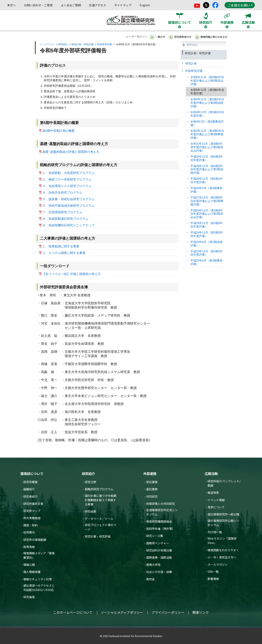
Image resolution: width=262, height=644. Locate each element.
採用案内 (29, 532)
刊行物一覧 (215, 532)
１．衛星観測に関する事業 (61, 246)
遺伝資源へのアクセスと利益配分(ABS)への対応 (39, 588)
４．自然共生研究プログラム (62, 192)
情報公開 (29, 565)
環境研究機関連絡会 (159, 521)
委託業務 (152, 489)
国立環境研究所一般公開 (223, 514)
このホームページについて (73, 612)
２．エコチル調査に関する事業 (64, 253)
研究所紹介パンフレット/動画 (224, 483)
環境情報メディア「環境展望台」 (39, 555)
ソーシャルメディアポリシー (122, 612)
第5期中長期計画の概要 (59, 131)
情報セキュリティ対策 (38, 579)
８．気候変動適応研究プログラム (65, 219)
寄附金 (150, 579)
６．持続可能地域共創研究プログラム (68, 206)
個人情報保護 (32, 572)
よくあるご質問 (71, 5)
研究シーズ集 (155, 536)
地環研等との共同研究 (160, 504)
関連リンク (201, 612)
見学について (216, 507)
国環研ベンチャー (158, 543)
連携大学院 (153, 565)
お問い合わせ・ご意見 (38, 5)
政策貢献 (29, 547)
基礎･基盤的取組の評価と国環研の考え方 (71, 152)
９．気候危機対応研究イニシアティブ (68, 225)
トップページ (47, 44)
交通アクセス (98, 5)
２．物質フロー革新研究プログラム (67, 179)
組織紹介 (29, 489)
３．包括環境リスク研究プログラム (67, 186)
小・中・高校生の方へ (222, 557)
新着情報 (213, 579)
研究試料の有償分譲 (159, 550)
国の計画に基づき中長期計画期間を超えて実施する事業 (101, 500)
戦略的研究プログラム (99, 489)
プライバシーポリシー (168, 612)
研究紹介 (63, 44)
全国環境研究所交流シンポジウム (162, 512)
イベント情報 (216, 500)
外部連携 (150, 474)
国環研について (32, 474)
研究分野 (90, 482)
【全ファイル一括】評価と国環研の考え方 (72, 274)
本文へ (11, 5)
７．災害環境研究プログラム (62, 212)
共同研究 (152, 496)
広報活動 (211, 474)
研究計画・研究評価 (82, 44)
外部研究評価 (104, 44)
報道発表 (213, 493)
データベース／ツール (99, 519)
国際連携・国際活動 (159, 557)
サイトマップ (123, 5)
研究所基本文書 (33, 504)
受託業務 (152, 482)
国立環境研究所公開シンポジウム (223, 523)
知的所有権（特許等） (160, 529)
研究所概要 (30, 482)
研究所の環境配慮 (35, 540)
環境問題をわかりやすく (223, 550)
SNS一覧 (213, 572)
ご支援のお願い (240, 5)
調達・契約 (30, 525)
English (145, 5)
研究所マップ (32, 511)
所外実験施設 (32, 518)
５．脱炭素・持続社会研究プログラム (68, 199)
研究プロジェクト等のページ (101, 527)
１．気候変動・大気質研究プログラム (68, 173)
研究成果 (90, 511)
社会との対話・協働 (159, 572)
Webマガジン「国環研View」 (222, 541)
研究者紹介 (30, 496)
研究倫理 (29, 597)
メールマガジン (218, 564)
